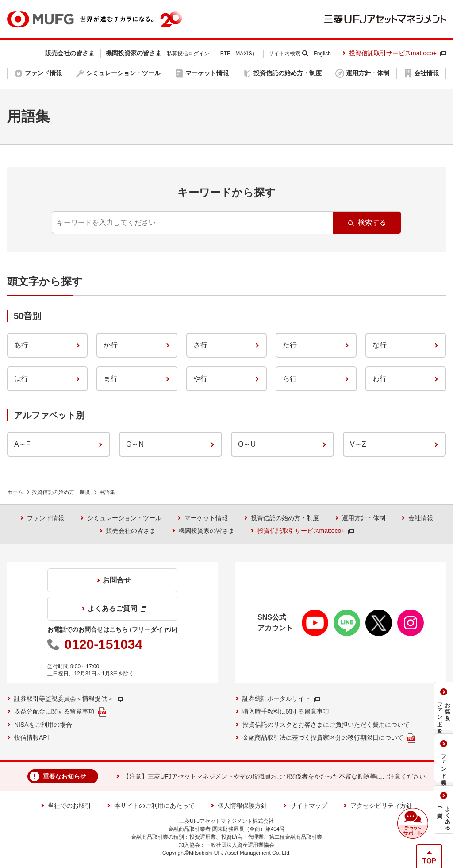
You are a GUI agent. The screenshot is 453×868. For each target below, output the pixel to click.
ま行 (111, 379)
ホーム (15, 492)
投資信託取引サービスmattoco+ (397, 53)
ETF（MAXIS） (239, 54)
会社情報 (421, 518)
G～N (135, 444)
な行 (380, 345)
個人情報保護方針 (242, 806)
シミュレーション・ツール (124, 518)
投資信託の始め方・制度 (61, 492)
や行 (200, 379)
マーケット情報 (206, 518)
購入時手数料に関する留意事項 (286, 711)
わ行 (380, 379)
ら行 (290, 379)
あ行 (21, 345)
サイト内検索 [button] (284, 54)
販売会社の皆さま (131, 531)
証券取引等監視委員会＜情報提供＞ (68, 698)
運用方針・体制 (364, 518)
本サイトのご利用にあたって (154, 806)
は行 (21, 379)
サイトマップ (309, 806)
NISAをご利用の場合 (43, 725)
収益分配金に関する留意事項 (60, 712)
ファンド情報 (46, 518)
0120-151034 (103, 644)
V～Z (358, 444)
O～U (247, 444)
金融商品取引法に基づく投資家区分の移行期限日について (329, 738)
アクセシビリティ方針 (381, 806)
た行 (290, 345)
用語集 (107, 492)
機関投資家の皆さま (207, 531)
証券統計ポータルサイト (281, 698)
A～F (22, 444)
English (322, 54)
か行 (111, 345)
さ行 (200, 345)
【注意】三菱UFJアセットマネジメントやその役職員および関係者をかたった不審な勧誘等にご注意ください (274, 776)
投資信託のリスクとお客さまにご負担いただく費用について (326, 725)
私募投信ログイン (188, 54)
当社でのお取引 (69, 806)
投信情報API (32, 737)
